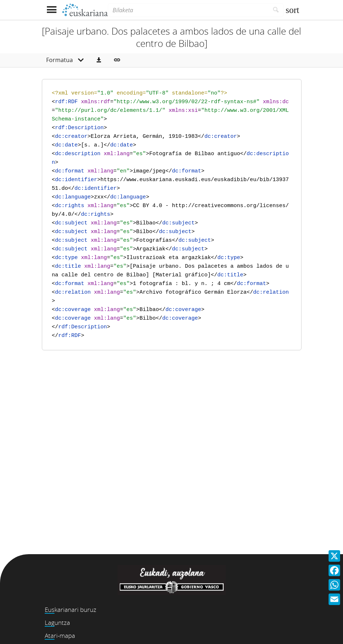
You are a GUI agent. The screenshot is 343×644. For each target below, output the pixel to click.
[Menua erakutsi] (52, 10)
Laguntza (57, 623)
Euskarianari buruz (71, 610)
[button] (99, 60)
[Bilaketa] (188, 10)
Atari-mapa (60, 636)
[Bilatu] (276, 10)
